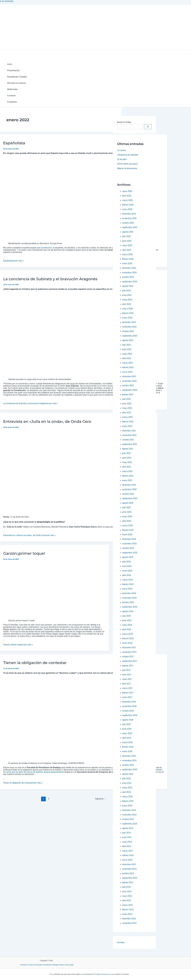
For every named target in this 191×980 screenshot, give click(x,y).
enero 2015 (127, 806)
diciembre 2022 (129, 376)
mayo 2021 (127, 462)
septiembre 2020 (130, 498)
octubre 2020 (128, 494)
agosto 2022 (128, 394)
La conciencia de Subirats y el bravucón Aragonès (50, 279)
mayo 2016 (127, 733)
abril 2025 (127, 250)
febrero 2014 (128, 855)
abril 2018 (127, 629)
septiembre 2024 (130, 282)
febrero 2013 (128, 910)
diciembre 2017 (129, 647)
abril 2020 (127, 521)
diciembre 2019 (129, 539)
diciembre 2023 (129, 322)
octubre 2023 (128, 331)
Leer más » (14, 261)
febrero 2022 (128, 422)
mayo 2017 (127, 679)
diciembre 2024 (129, 268)
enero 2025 (127, 263)
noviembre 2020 (129, 489)
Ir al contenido (7, 1)
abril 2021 (127, 467)
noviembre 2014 (129, 815)
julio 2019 (126, 562)
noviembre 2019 (129, 544)
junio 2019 (127, 566)
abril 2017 (127, 684)
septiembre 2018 (130, 607)
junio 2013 (127, 891)
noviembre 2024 (129, 273)
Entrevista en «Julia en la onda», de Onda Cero (47, 421)
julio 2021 (126, 453)
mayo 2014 (127, 842)
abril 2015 (127, 792)
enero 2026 (127, 209)
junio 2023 (127, 349)
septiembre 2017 (130, 661)
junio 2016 (127, 729)
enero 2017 (127, 697)
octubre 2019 (128, 548)
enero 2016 (127, 751)
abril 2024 (127, 304)
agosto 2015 (128, 774)
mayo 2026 (127, 191)
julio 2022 (126, 399)
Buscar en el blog (124, 122)
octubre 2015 (128, 765)
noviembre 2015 (129, 760)
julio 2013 (126, 887)
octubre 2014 (128, 819)
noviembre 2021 (129, 435)
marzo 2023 (127, 363)
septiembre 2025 (130, 227)
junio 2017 (127, 675)
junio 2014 (127, 837)
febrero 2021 (128, 476)
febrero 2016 (128, 747)
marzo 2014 (127, 851)
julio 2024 (126, 291)
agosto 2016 (128, 720)
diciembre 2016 (129, 702)
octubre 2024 (128, 277)
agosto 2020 (128, 503)
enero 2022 (127, 426)
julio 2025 (126, 236)
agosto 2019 (128, 557)
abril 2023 (127, 358)
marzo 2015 (127, 797)
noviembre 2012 (129, 923)
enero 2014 (127, 860)
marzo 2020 (127, 526)
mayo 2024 (127, 300)
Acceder (121, 942)
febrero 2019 (128, 584)
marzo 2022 (127, 417)
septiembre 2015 (130, 769)
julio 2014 (126, 833)
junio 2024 (127, 295)
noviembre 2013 (129, 869)
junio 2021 (127, 458)
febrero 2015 (128, 801)
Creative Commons (101, 974)
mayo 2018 (127, 625)
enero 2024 (127, 318)
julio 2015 (126, 779)
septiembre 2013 (130, 878)
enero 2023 (127, 372)
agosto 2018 (128, 611)
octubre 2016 (128, 711)
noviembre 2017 (129, 652)
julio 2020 (126, 507)
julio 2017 (126, 670)
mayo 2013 (127, 896)
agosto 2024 (128, 286)
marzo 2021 (127, 471)
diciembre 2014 (129, 810)
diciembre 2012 (129, 919)
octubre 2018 (128, 602)
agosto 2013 (128, 882)
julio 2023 (126, 345)
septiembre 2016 (130, 715)
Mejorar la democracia (127, 168)
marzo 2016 (127, 742)
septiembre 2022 (130, 390)
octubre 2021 (128, 440)
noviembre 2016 (129, 706)
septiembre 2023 (130, 336)
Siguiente (101, 799)
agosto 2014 (128, 828)
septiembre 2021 (130, 444)
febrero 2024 (128, 313)
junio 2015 (127, 783)
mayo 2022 (127, 408)
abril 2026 (127, 196)
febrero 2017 (128, 693)
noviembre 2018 (129, 598)
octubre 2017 (128, 657)
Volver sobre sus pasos (127, 164)
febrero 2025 (128, 259)
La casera (122, 150)
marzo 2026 (127, 200)
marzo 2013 (127, 905)
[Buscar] (148, 127)
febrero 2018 (128, 638)
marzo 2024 (127, 309)
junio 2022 (127, 404)
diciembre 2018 (129, 593)
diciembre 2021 (129, 431)
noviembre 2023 (129, 327)
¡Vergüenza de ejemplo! (128, 155)
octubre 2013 (128, 873)
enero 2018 (127, 643)
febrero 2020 (128, 530)
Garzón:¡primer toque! (24, 553)
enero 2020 (127, 535)
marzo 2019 (127, 580)
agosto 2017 (128, 666)
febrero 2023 (128, 367)
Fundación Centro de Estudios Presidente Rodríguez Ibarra (42, 965)
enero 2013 (127, 914)
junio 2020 (127, 512)
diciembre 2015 (129, 756)
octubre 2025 (128, 223)
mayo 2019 (127, 571)
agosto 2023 (128, 340)
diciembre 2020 (129, 485)
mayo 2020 (127, 516)
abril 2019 (127, 575)
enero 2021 (127, 480)
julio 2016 (126, 724)
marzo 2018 (127, 634)
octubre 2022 (128, 385)
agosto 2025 (128, 232)
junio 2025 (127, 241)
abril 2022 (127, 413)
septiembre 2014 (130, 824)
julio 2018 (126, 616)
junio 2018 (127, 620)
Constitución (46, 248)
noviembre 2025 (129, 218)
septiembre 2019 (130, 553)
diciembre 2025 (129, 214)
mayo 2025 (127, 245)
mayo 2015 (127, 788)
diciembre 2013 (129, 864)
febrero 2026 (128, 205)
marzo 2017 (127, 688)
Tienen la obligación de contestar (35, 663)
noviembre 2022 (129, 381)
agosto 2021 (128, 449)
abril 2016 (127, 738)
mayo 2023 (127, 354)
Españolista (14, 143)
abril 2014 (127, 846)
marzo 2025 (127, 254)
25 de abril (122, 159)
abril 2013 (127, 900)
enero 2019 (127, 589)
